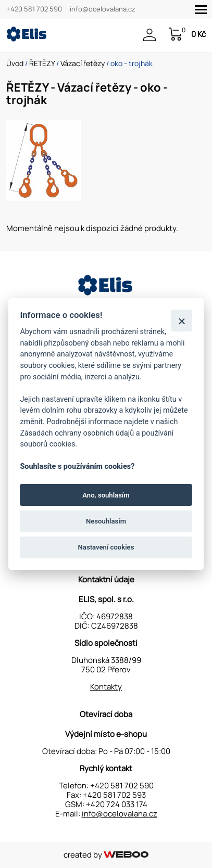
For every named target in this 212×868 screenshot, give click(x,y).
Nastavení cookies (106, 547)
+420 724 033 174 (117, 804)
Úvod (15, 63)
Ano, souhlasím (106, 495)
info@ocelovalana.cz (103, 9)
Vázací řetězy (83, 63)
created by (106, 855)
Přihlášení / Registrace (149, 35)
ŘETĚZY (42, 63)
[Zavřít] (182, 320)
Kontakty (106, 687)
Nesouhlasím (106, 521)
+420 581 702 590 (34, 9)
